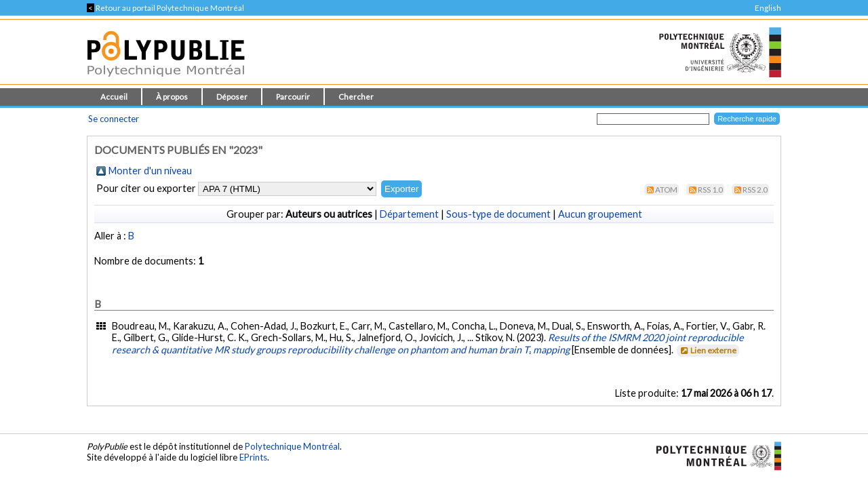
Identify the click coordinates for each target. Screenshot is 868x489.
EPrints (253, 457)
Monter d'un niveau (150, 171)
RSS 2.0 (755, 190)
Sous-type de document (498, 214)
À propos (172, 97)
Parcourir (293, 97)
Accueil (114, 97)
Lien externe (707, 350)
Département (409, 214)
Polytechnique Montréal (292, 446)
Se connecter (114, 119)
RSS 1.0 (710, 190)
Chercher (356, 97)
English (768, 8)
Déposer (232, 97)
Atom (666, 190)
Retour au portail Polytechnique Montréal (165, 8)
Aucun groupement (600, 214)
